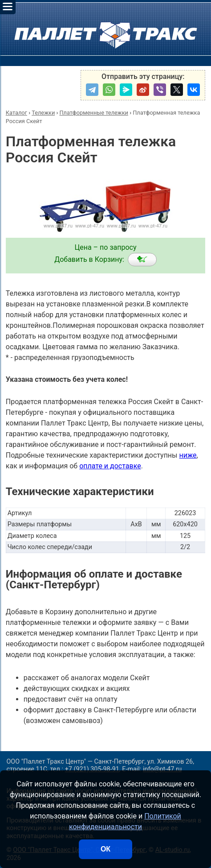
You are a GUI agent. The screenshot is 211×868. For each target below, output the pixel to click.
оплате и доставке (110, 466)
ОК (105, 849)
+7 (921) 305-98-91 (92, 769)
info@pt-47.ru (162, 769)
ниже (188, 455)
